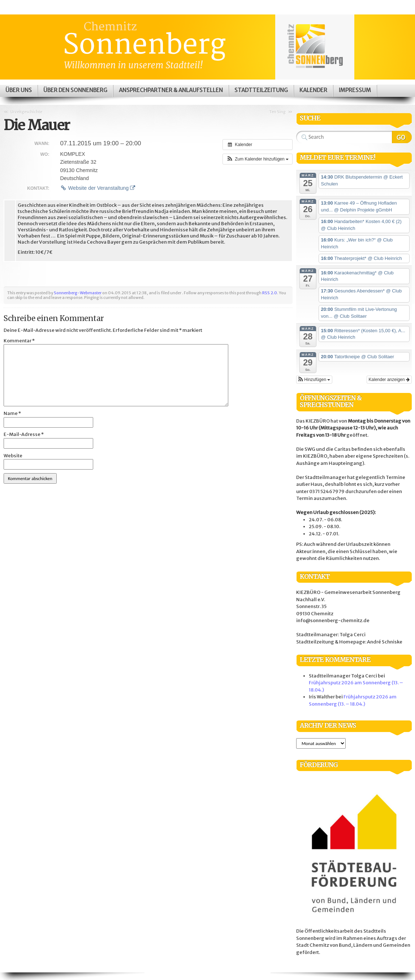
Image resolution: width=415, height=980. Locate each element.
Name (12, 413)
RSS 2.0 (270, 293)
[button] (258, 159)
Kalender (313, 90)
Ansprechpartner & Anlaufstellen (171, 90)
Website (13, 456)
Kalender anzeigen (389, 380)
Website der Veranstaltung (98, 188)
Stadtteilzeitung (261, 90)
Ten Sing (278, 112)
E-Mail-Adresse (24, 434)
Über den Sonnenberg (75, 90)
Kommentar (19, 341)
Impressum (355, 90)
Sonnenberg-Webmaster (78, 293)
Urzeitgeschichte (26, 112)
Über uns (19, 90)
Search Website (402, 137)
